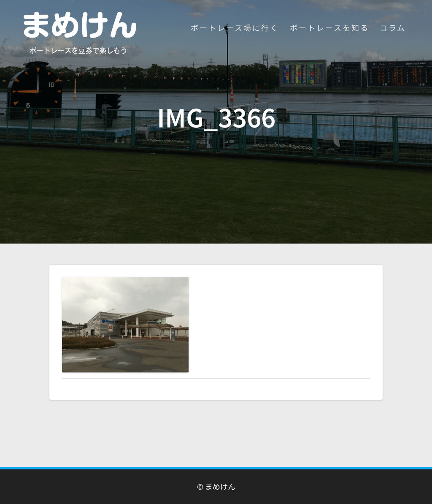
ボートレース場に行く (235, 27)
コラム (393, 27)
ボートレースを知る (329, 27)
